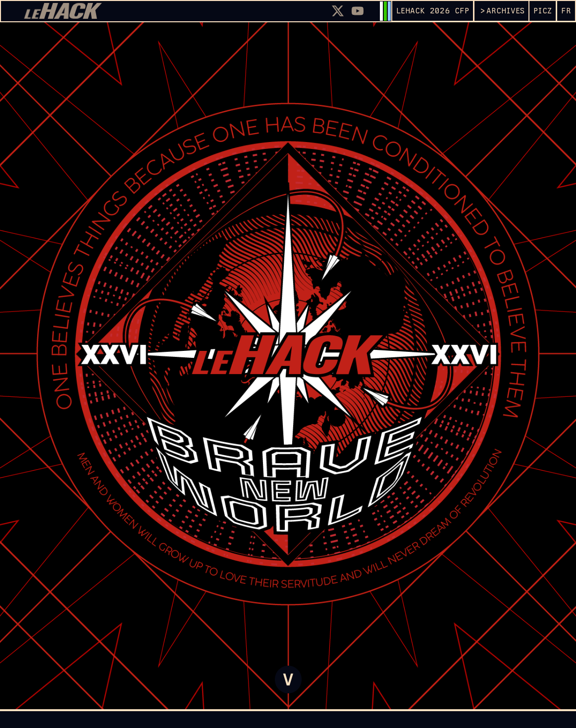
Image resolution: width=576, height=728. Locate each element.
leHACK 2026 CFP (433, 11)
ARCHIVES (505, 11)
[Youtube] (358, 11)
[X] (338, 11)
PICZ (543, 11)
